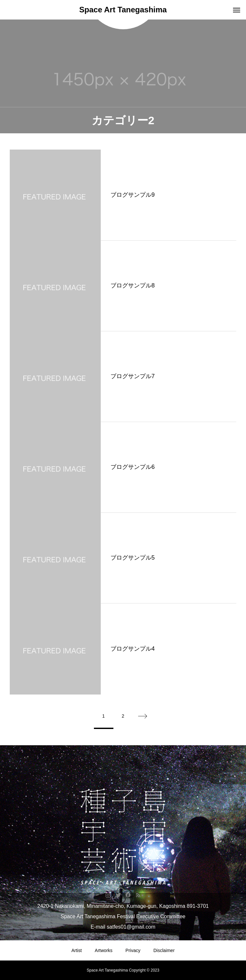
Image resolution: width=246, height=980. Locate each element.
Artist (77, 950)
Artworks (104, 950)
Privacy (133, 950)
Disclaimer (164, 950)
